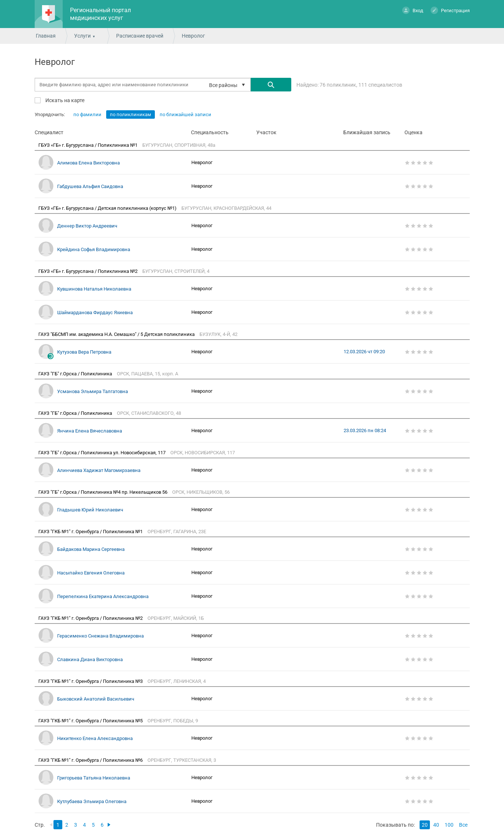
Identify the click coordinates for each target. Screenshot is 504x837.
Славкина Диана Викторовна (90, 659)
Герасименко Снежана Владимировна (100, 636)
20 (425, 825)
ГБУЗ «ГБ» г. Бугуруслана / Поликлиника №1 (88, 145)
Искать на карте (64, 100)
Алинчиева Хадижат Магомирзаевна (99, 470)
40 (436, 825)
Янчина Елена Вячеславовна (90, 431)
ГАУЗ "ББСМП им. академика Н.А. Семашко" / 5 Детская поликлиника (117, 334)
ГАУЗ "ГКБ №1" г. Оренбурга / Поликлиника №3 (91, 681)
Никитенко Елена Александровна (95, 738)
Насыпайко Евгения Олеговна (91, 573)
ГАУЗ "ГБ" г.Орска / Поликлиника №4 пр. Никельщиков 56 (103, 492)
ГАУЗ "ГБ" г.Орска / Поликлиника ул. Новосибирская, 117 (102, 453)
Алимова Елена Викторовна (88, 163)
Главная (46, 36)
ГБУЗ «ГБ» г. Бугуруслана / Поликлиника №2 (88, 271)
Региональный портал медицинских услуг (100, 14)
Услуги (82, 36)
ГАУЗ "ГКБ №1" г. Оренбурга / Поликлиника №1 (91, 532)
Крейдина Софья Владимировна (94, 249)
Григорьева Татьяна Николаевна (94, 778)
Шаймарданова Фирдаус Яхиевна (95, 312)
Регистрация (450, 10)
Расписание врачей (140, 36)
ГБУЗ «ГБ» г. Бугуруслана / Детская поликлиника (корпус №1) (108, 208)
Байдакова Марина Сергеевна (91, 549)
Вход (413, 10)
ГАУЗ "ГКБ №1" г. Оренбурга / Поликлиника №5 (91, 721)
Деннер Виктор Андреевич (87, 226)
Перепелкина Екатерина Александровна (103, 596)
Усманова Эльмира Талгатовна (93, 391)
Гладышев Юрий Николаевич (90, 510)
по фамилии (87, 114)
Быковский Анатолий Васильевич (96, 699)
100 (449, 825)
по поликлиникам (131, 114)
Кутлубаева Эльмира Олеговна (92, 801)
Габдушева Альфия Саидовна (90, 186)
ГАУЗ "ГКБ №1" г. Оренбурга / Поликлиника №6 (91, 760)
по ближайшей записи (185, 114)
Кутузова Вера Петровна (84, 352)
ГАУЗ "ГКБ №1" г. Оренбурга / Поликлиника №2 (91, 618)
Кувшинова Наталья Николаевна (94, 289)
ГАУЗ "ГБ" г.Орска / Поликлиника (76, 374)
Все (463, 825)
